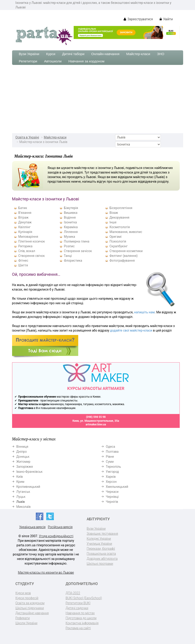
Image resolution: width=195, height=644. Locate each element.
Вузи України (29, 54)
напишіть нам (144, 312)
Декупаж (25, 222)
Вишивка (71, 213)
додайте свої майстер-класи (131, 330)
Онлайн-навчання (105, 54)
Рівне (110, 457)
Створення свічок (31, 256)
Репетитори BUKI (78, 603)
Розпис (69, 246)
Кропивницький (28, 487)
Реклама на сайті (78, 628)
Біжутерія (71, 208)
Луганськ (23, 492)
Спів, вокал (27, 251)
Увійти (166, 19)
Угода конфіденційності (56, 536)
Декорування (119, 217)
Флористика (73, 261)
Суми (110, 462)
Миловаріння (28, 237)
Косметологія (120, 227)
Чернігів (112, 502)
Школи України (26, 623)
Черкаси (112, 492)
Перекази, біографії (101, 549)
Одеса (110, 447)
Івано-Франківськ (30, 472)
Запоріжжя (25, 467)
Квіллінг (24, 227)
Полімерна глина (77, 241)
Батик (23, 208)
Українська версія (32, 527)
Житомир (23, 462)
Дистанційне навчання (32, 613)
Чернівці (112, 497)
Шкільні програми (100, 564)
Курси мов (23, 593)
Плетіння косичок (32, 241)
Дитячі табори (73, 54)
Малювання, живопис (126, 232)
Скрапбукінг (119, 246)
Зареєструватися (138, 19)
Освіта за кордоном (30, 603)
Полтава (112, 452)
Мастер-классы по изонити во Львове (46, 572)
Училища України (99, 544)
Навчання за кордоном (86, 61)
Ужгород (112, 472)
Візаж (114, 213)
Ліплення (71, 232)
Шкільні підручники (30, 608)
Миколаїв (24, 507)
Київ (20, 477)
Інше (113, 222)
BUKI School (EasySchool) (84, 598)
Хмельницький (117, 487)
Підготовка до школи (81, 618)
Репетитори (28, 61)
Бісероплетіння (121, 208)
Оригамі (116, 237)
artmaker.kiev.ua (96, 424)
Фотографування (122, 261)
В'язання (25, 213)
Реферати (23, 618)
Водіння (70, 217)
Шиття (23, 265)
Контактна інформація (82, 623)
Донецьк (23, 457)
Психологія (118, 241)
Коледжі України (99, 539)
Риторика (25, 246)
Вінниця (22, 447)
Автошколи (53, 61)
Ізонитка (70, 222)
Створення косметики (126, 251)
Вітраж (23, 217)
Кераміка (71, 227)
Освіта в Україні (27, 137)
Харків (111, 477)
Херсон (111, 482)
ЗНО (161, 54)
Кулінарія (25, 232)
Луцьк (21, 497)
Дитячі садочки (77, 608)
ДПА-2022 (73, 593)
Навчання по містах (80, 613)
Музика (69, 237)
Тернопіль (113, 467)
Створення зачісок (78, 251)
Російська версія (60, 527)
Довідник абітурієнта (102, 559)
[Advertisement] (97, 99)
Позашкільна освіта (101, 554)
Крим (20, 482)
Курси (51, 54)
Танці (68, 256)
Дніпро (22, 452)
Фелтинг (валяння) (123, 256)
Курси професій (27, 598)
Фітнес (23, 261)
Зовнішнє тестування (102, 534)
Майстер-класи (138, 54)
